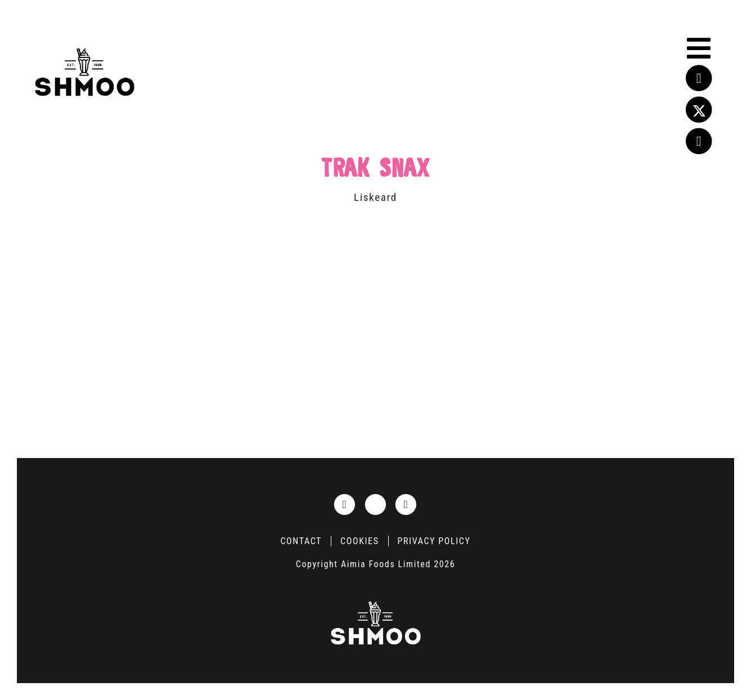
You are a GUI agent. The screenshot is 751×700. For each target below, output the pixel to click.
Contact (301, 541)
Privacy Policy (434, 541)
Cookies (359, 541)
